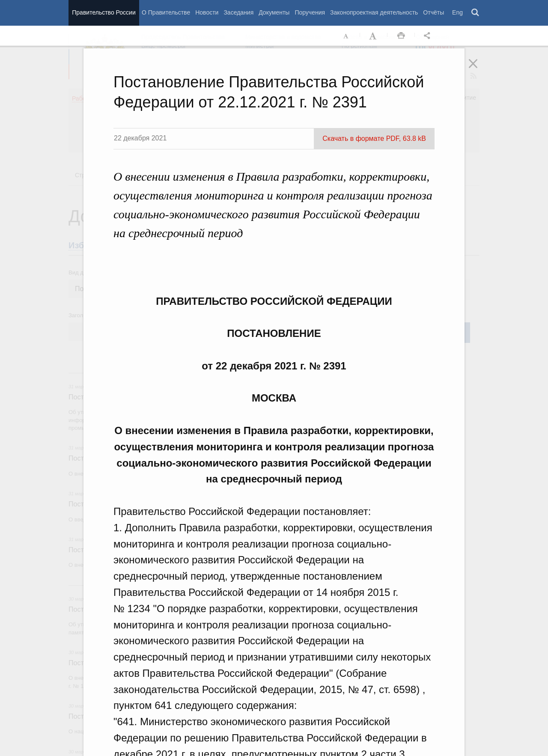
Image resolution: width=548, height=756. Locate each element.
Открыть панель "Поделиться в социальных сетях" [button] (429, 36)
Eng (457, 12)
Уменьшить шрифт (346, 36)
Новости (207, 12)
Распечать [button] (401, 36)
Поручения (310, 12)
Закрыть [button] (479, 69)
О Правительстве (166, 12)
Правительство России (104, 12)
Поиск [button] (476, 13)
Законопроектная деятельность (374, 12)
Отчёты (433, 12)
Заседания (238, 12)
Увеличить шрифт (374, 36)
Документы (274, 12)
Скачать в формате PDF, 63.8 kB (374, 138)
